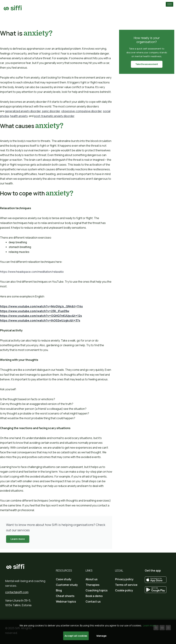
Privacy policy (124, 579)
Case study (64, 579)
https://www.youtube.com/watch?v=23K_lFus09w (35, 311)
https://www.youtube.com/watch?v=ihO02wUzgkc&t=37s (40, 320)
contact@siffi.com (17, 592)
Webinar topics (66, 602)
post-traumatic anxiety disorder (54, 116)
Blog (59, 590)
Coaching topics (97, 590)
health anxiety (19, 116)
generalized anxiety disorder (23, 111)
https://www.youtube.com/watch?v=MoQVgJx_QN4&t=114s (41, 306)
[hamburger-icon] (169, 4)
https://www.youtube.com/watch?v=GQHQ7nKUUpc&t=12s (41, 316)
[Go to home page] (13, 8)
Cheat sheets (65, 596)
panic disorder (51, 111)
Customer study (67, 585)
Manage (101, 636)
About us (92, 579)
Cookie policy (124, 590)
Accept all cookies (76, 636)
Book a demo (94, 596)
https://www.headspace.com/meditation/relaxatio (32, 272)
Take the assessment (147, 64)
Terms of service (126, 585)
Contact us (93, 602)
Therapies (93, 585)
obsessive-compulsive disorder (81, 111)
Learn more (18, 539)
